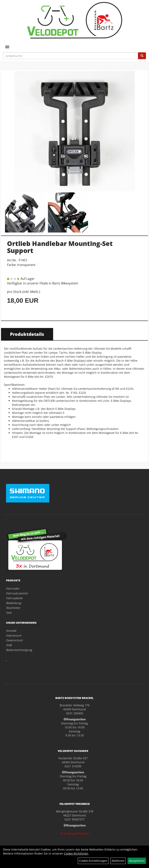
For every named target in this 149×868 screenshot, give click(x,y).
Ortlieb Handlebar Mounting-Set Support (60, 247)
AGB (9, 645)
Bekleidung (14, 603)
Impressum (14, 635)
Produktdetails (27, 334)
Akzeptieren (137, 861)
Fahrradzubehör (17, 593)
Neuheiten (13, 608)
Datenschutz (14, 640)
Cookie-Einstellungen (93, 861)
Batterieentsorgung (19, 650)
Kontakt (11, 631)
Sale (9, 613)
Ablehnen (118, 861)
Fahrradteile (14, 598)
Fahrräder (13, 588)
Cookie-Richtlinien (76, 853)
